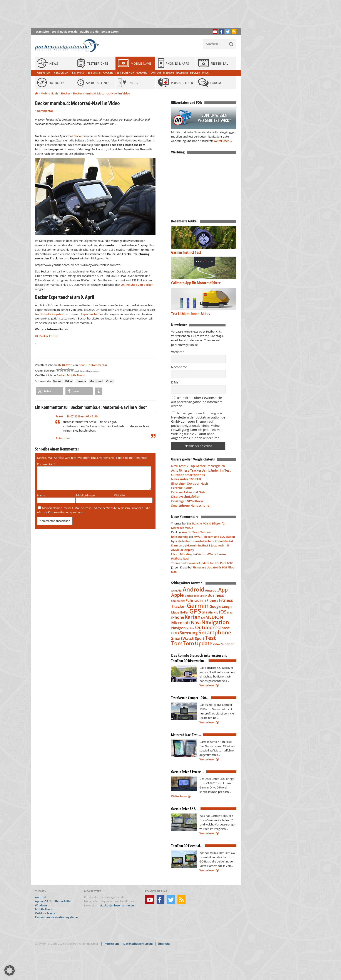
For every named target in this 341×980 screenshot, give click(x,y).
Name (41, 501)
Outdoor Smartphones (188, 475)
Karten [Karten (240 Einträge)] (193, 617)
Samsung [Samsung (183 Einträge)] (189, 633)
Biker (69, 381)
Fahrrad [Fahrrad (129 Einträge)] (193, 600)
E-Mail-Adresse (85, 501)
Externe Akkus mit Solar (189, 492)
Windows (41, 905)
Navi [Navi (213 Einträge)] (196, 622)
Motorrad (96, 381)
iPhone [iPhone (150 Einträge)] (178, 617)
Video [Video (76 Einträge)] (216, 644)
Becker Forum (49, 336)
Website (119, 501)
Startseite (42, 32)
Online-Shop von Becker (137, 285)
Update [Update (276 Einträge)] (204, 643)
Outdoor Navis (45, 913)
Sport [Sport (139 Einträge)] (200, 638)
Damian (177, 545)
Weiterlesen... (223, 141)
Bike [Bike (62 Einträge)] (197, 596)
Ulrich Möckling (182, 554)
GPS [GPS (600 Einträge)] (195, 611)
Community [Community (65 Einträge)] (178, 601)
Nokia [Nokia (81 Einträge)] (190, 628)
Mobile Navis (49, 93)
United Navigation (52, 314)
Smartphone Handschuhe (190, 505)
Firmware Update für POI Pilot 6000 (209, 563)
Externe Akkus (182, 488)
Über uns (164, 944)
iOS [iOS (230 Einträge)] (223, 612)
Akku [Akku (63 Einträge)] (174, 591)
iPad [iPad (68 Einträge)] (230, 613)
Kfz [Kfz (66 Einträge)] (203, 618)
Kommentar (46, 464)
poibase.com (110, 32)
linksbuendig (180, 537)
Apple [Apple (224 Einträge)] (177, 595)
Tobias (176, 563)
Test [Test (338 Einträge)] (211, 638)
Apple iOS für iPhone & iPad (54, 901)
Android (41, 897)
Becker (66, 93)
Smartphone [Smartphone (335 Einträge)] (215, 632)
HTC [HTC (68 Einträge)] (216, 613)
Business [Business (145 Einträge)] (216, 595)
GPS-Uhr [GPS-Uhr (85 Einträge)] (207, 612)
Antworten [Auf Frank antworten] (63, 438)
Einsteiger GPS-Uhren (187, 501)
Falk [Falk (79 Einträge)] (203, 601)
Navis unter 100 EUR (186, 479)
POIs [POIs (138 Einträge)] (175, 633)
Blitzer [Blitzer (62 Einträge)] (203, 596)
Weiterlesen (209, 685)
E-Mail (176, 382)
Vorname (178, 352)
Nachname (179, 367)
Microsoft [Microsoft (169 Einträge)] (181, 623)
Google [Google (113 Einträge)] (215, 607)
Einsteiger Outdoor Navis (190, 483)
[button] (50, 391)
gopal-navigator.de (64, 32)
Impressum (111, 944)
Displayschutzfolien (186, 497)
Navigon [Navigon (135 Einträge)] (178, 628)
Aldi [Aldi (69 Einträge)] (180, 591)
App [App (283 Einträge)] (223, 590)
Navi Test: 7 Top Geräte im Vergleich (198, 466)
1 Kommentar (44, 111)
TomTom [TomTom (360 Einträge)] (183, 643)
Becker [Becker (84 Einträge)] (189, 596)
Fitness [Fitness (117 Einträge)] (212, 600)
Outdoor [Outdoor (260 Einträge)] (205, 627)
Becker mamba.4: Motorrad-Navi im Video (102, 93)
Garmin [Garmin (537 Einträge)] (198, 605)
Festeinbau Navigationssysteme (56, 917)
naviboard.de (89, 32)
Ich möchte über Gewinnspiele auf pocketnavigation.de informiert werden (196, 402)
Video (110, 381)
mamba (81, 381)
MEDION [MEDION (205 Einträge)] (214, 617)
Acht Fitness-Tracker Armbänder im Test (201, 470)
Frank (59, 416)
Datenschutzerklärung (138, 944)
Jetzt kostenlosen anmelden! (118, 905)
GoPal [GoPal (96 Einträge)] (184, 612)
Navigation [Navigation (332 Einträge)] (215, 622)
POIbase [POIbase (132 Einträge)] (223, 628)
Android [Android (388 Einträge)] (194, 589)
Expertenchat (90, 314)
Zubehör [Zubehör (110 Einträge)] (227, 644)
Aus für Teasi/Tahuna (196, 532)
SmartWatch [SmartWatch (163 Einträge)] (183, 638)
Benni (82, 365)
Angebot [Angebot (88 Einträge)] (211, 590)
